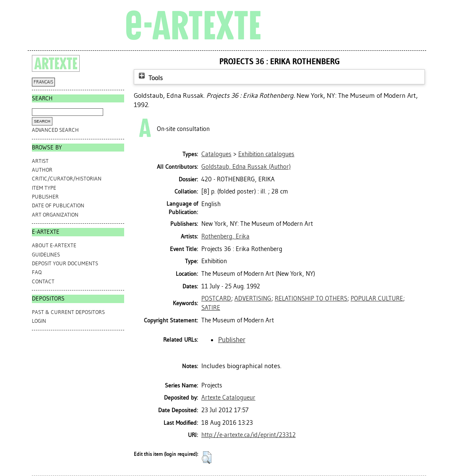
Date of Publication (58, 205)
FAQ (37, 272)
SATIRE (211, 308)
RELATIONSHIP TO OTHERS (311, 298)
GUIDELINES (46, 255)
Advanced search (55, 130)
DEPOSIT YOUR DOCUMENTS (65, 263)
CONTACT (43, 281)
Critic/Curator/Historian (67, 179)
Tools (150, 78)
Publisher (45, 197)
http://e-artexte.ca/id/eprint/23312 (249, 435)
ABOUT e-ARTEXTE (54, 245)
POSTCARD (216, 298)
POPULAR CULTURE (377, 298)
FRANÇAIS (43, 82)
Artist (40, 161)
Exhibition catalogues (266, 154)
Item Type (44, 188)
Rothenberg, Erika (225, 236)
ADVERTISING (253, 298)
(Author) (246, 167)
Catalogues (216, 154)
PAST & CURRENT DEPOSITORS (68, 312)
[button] (207, 458)
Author (42, 170)
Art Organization (55, 215)
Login (39, 321)
